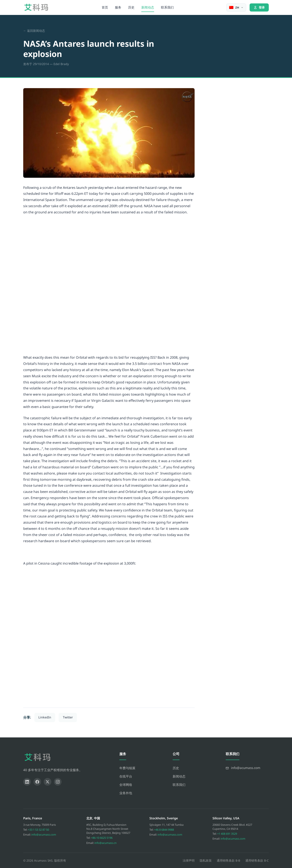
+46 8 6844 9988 (164, 830)
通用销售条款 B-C (257, 860)
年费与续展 (127, 768)
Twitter (68, 717)
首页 (105, 7)
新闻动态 (148, 7)
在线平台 (126, 776)
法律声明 (189, 860)
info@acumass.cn (106, 843)
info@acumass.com (44, 835)
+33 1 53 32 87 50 (38, 830)
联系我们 (167, 7)
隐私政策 (206, 860)
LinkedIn (45, 717)
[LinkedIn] (27, 782)
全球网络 (126, 785)
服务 (118, 7)
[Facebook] (37, 782)
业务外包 (126, 793)
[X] (48, 782)
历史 (131, 7)
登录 (259, 7)
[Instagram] (58, 782)
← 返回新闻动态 (34, 31)
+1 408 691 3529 (227, 834)
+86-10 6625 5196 (102, 838)
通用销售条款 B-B (228, 860)
